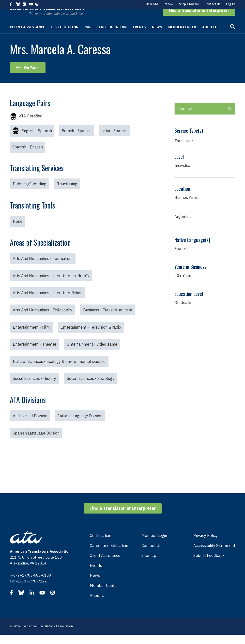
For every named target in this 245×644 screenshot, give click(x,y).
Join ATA (152, 4)
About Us (211, 36)
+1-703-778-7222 (31, 590)
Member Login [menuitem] (154, 545)
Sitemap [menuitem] (149, 565)
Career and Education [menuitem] (109, 555)
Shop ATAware (189, 4)
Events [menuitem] (96, 575)
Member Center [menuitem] (104, 595)
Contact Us (213, 4)
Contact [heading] (185, 118)
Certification (65, 36)
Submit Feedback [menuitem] (209, 565)
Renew (169, 4)
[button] (199, 20)
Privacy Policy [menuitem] (206, 545)
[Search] (233, 36)
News (157, 36)
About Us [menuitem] (98, 605)
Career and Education (106, 36)
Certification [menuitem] (100, 545)
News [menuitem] (95, 585)
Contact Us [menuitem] (151, 555)
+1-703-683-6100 (35, 585)
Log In (231, 4)
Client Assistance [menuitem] (105, 565)
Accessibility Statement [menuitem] (214, 555)
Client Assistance (27, 36)
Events (139, 36)
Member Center (182, 36)
